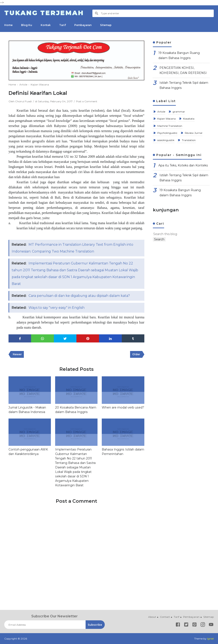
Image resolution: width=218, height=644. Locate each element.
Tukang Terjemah (44, 13)
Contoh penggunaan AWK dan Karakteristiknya (28, 451)
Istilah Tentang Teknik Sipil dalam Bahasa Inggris (184, 85)
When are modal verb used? (123, 407)
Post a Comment (87, 101)
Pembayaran (83, 25)
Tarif (62, 25)
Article (161, 112)
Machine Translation (169, 126)
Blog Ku (27, 25)
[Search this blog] (174, 234)
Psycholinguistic (167, 133)
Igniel (210, 639)
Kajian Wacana (166, 119)
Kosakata (188, 119)
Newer (17, 354)
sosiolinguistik (166, 140)
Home (8, 25)
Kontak (46, 25)
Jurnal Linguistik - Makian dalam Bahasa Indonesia (27, 409)
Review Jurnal (193, 133)
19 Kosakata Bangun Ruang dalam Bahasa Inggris (179, 56)
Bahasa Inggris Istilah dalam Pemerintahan (123, 451)
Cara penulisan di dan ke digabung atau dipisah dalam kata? (80, 295)
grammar (179, 112)
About (152, 617)
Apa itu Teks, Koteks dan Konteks (183, 165)
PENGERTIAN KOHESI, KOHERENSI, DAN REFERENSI (183, 70)
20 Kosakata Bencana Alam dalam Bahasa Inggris (76, 409)
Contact (165, 617)
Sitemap (106, 25)
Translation (188, 140)
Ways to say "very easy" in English (57, 307)
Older (136, 354)
